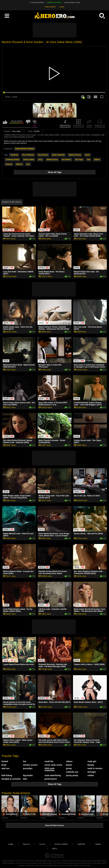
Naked (97, 160)
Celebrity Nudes (12, 160)
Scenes (9, 164)
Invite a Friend (61, 844)
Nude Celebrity (58, 155)
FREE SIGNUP (50, 7)
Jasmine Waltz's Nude (72, 2)
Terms (98, 844)
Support (81, 844)
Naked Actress (75, 155)
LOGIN (62, 7)
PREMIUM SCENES (54, 2)
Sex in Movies (28, 155)
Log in (42, 844)
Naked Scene (52, 160)
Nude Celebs (29, 160)
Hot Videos (66, 160)
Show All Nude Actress (54, 825)
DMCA (55, 849)
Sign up (26, 844)
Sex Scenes (43, 155)
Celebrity (14, 155)
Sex (28, 164)
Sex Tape (79, 160)
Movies (19, 164)
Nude (87, 155)
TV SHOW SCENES (37, 2)
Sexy (40, 160)
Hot (89, 160)
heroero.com (59, 855)
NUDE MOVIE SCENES (25, 149)
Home (11, 844)
